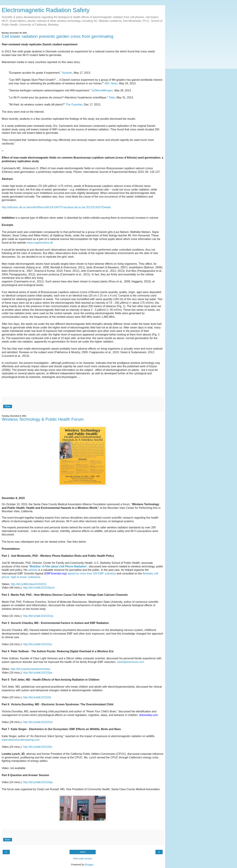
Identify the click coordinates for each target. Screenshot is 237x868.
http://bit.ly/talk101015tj (37, 697)
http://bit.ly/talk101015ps (38, 673)
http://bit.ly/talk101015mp (38, 616)
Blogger (89, 865)
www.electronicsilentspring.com (21, 740)
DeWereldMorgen (102, 90)
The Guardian (74, 105)
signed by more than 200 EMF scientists (92, 573)
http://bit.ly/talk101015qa (38, 782)
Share (8, 406)
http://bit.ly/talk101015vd (38, 722)
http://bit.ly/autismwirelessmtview (30, 669)
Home (83, 852)
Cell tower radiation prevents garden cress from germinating (58, 36)
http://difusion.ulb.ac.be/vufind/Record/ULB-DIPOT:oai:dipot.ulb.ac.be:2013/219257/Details (56, 207)
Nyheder (67, 73)
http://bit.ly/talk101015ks (38, 747)
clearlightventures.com (131, 662)
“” (58, 566)
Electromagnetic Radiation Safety (46, 10)
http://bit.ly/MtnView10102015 (28, 584)
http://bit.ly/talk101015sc (38, 644)
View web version (83, 859)
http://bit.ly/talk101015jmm (39, 588)
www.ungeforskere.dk (40, 243)
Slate (112, 97)
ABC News (111, 83)
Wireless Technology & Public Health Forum (43, 419)
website (33, 570)
